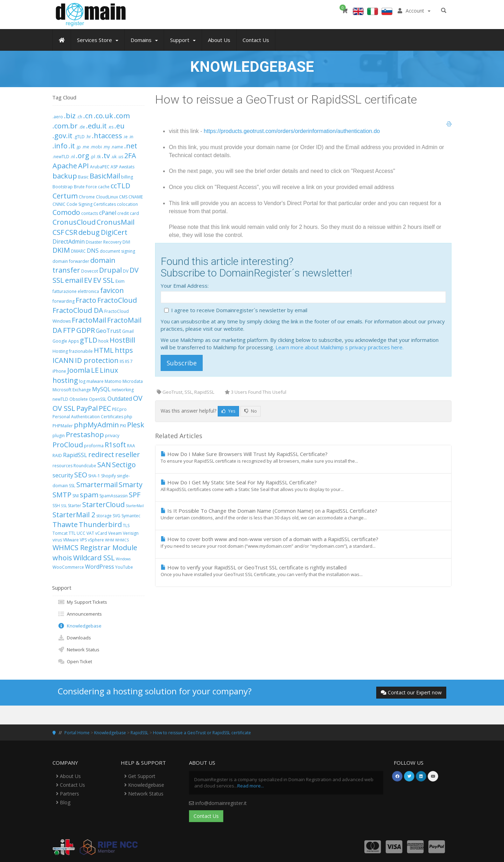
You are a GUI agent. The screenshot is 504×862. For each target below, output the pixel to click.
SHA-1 (94, 476)
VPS (83, 540)
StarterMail (135, 506)
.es (111, 127)
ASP (114, 167)
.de (82, 127)
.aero (58, 117)
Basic (83, 177)
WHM (110, 540)
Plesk (136, 425)
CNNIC (59, 204)
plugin (59, 436)
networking (123, 390)
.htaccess (107, 136)
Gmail (128, 331)
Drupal (110, 270)
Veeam (115, 533)
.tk (99, 157)
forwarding (64, 301)
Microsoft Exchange (72, 390)
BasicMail (105, 176)
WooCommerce (68, 567)
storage (104, 516)
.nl (73, 157)
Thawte (65, 524)
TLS (126, 525)
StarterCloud (103, 504)
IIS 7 (129, 361)
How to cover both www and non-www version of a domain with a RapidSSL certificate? (303, 542)
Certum (65, 196)
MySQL (101, 389)
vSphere (96, 540)
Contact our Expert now (411, 692)
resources (62, 466)
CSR (71, 232)
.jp (78, 147)
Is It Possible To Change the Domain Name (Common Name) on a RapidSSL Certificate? (303, 514)
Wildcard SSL (94, 558)
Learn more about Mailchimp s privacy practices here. (339, 347)
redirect (101, 454)
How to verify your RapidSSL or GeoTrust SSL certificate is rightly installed (303, 571)
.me (86, 147)
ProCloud (68, 445)
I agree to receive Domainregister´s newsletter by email (239, 310)
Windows (123, 559)
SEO (81, 475)
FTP (69, 330)
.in (131, 137)
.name (117, 147)
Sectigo (124, 465)
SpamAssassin (114, 496)
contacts (90, 213)
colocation (127, 204)
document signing (117, 251)
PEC (105, 408)
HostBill (122, 340)
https (124, 350)
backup (65, 176)
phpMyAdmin (96, 425)
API (83, 166)
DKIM (61, 250)
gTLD (89, 340)
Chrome (87, 197)
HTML (104, 350)
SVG (117, 516)
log (82, 381)
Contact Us (71, 785)
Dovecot (90, 271)
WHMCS (122, 540)
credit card (128, 213)
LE (95, 370)
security (63, 475)
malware (95, 381)
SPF (135, 495)
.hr (88, 137)
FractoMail (89, 320)
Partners (68, 794)
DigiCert (114, 232)
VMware (71, 540)
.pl (93, 157)
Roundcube (85, 466)
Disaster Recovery (104, 242)
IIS (122, 361)
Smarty (131, 485)
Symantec (131, 516)
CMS (123, 197)
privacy (112, 436)
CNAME (136, 197)
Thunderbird (100, 524)
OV (138, 398)
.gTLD (79, 137)
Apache (65, 166)
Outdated (120, 399)
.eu (120, 126)
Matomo (113, 381)
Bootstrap (63, 187)
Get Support (140, 776)
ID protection (97, 360)
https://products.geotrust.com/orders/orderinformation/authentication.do (292, 131)
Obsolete (79, 399)
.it (72, 146)
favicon (112, 290)
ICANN (63, 360)
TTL (72, 533)
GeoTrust (108, 331)
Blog (63, 802)
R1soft (115, 445)
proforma (94, 446)
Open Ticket (75, 661)
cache (104, 187)
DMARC (78, 251)
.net (131, 146)
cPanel (108, 213)
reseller (128, 454)
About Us (68, 776)
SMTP (62, 495)
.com (122, 116)
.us (120, 157)
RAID (57, 455)
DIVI (126, 242)
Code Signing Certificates (91, 204)
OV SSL (64, 408)
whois (62, 558)
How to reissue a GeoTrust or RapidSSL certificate (202, 733)
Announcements (80, 614)
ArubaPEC (100, 167)
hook (103, 341)
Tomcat (60, 533)
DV (126, 271)
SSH (56, 506)
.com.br (65, 126)
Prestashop (85, 434)
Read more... (251, 786)
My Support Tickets (82, 602)
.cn (88, 116)
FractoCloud (117, 300)
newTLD (60, 399)
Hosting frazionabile (73, 351)
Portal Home (77, 733)
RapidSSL (75, 455)
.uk (114, 157)
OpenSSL (98, 399)
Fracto (86, 300)
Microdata (133, 381)
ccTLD (120, 186)
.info (60, 146)
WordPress (100, 567)
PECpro (119, 409)
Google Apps (66, 341)
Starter (75, 506)
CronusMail (115, 222)
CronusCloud (74, 222)
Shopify (108, 476)
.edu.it (96, 126)
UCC (81, 533)
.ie (125, 137)
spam (89, 495)
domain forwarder (71, 261)
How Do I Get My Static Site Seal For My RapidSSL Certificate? (303, 486)
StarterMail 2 (74, 515)
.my (106, 147)
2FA (130, 156)
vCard (101, 533)
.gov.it (62, 136)
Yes (228, 411)
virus (57, 540)
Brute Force (85, 187)
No (251, 411)
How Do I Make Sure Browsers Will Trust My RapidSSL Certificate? (303, 457)
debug (89, 232)
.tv (106, 156)
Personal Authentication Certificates (88, 417)
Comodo (66, 212)
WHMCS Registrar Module (95, 548)
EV (88, 280)
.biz (70, 116)
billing (127, 177)
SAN (104, 465)
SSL (64, 506)
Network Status (79, 650)
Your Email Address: (185, 286)
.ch (79, 117)
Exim (120, 281)
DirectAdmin (69, 241)
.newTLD (61, 157)
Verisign (131, 533)
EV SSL (104, 280)
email (74, 280)
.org (83, 156)
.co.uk (103, 116)
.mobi (96, 147)
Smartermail (97, 485)
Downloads (74, 638)
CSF (58, 232)
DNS (93, 251)
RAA (131, 446)
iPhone (59, 371)
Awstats (127, 167)
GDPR (86, 330)
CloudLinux (107, 197)
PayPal (87, 408)
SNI (76, 496)
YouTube (124, 567)
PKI (123, 426)
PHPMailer (63, 426)
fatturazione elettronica (76, 291)
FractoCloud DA (78, 310)
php (128, 417)
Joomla (79, 370)
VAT (90, 533)
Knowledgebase (80, 626)
